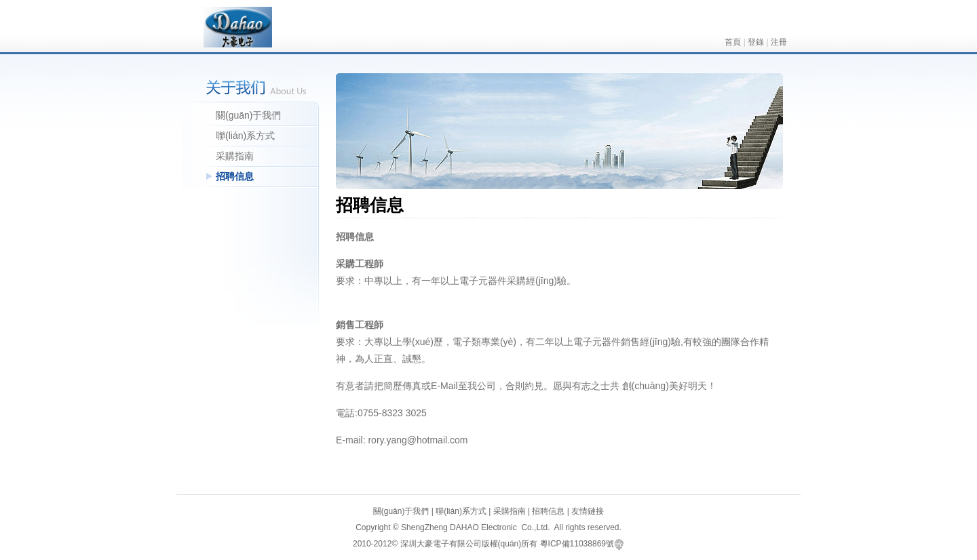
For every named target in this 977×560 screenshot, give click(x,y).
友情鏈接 (588, 511)
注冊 (779, 42)
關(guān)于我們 (248, 115)
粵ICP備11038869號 (577, 544)
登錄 (756, 42)
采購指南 (235, 156)
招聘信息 (235, 176)
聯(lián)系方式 (245, 136)
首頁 (733, 42)
